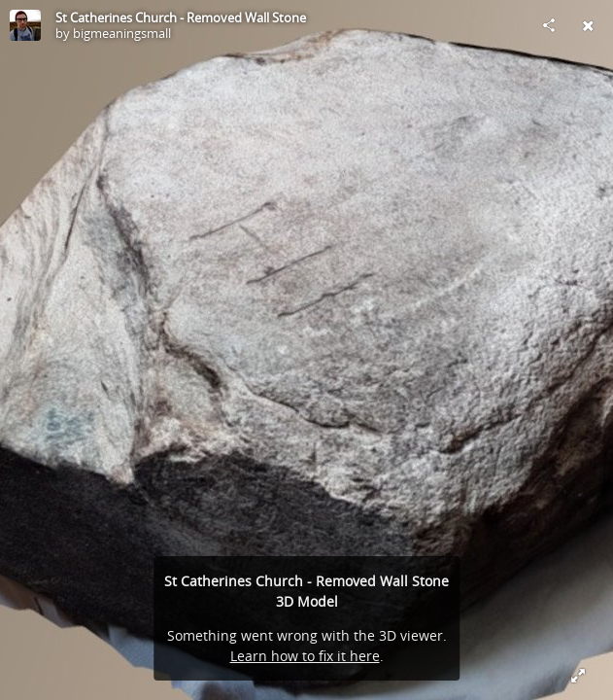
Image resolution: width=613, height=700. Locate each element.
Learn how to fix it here (305, 656)
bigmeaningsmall (122, 33)
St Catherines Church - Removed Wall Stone (181, 17)
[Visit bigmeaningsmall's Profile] (25, 25)
